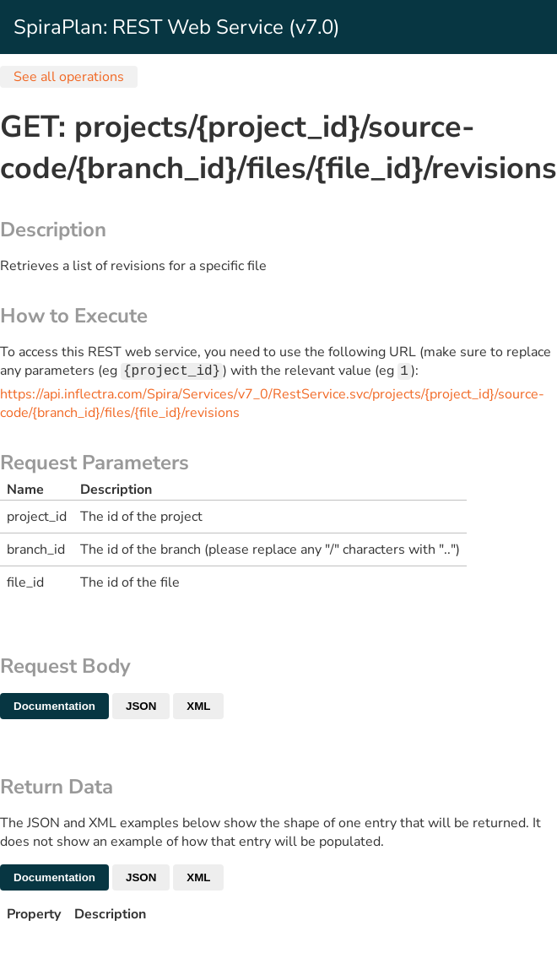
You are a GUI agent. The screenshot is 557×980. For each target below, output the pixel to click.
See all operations (69, 77)
